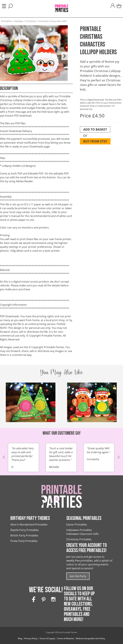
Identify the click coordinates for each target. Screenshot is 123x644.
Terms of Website (66, 638)
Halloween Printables (79, 530)
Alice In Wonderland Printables (29, 525)
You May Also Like (61, 372)
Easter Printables (77, 525)
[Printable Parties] (61, 7)
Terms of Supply (47, 638)
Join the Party (78, 576)
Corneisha (99, 454)
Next (63, 54)
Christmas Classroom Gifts (52, 21)
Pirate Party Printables (24, 541)
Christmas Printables (79, 539)
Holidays (19, 21)
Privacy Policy (31, 638)
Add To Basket (95, 129)
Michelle (61, 458)
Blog (20, 638)
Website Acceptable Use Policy (90, 638)
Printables (7, 21)
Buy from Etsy (95, 141)
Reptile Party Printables (25, 530)
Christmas (31, 21)
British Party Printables (24, 535)
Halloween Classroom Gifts (83, 534)
